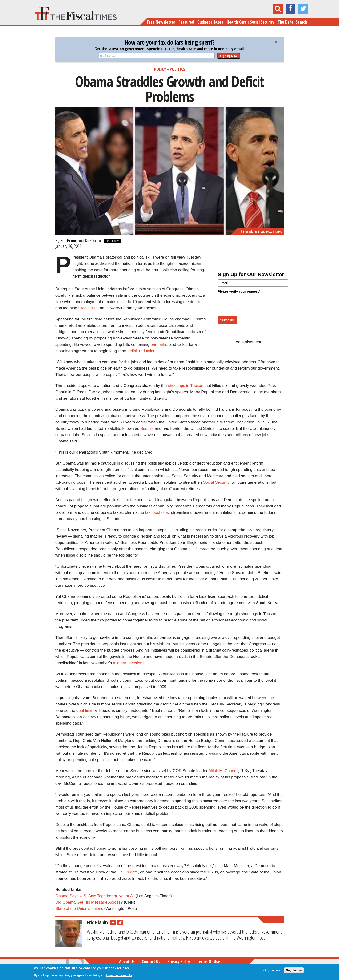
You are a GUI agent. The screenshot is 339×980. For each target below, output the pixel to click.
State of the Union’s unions (79, 909)
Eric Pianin (69, 240)
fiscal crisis (88, 308)
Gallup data (128, 872)
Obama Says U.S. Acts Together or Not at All (95, 896)
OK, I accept (272, 970)
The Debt (286, 22)
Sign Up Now (229, 56)
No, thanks (294, 970)
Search (301, 22)
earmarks (159, 345)
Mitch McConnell (223, 771)
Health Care (237, 22)
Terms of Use (209, 961)
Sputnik (147, 428)
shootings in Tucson (186, 386)
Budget (204, 22)
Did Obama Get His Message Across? (89, 902)
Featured (186, 22)
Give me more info (119, 975)
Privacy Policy (179, 961)
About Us (127, 961)
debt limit (84, 711)
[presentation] (254, 304)
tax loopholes (157, 512)
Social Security (262, 22)
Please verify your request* (239, 291)
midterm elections (129, 663)
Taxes (218, 22)
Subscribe (227, 320)
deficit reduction (141, 351)
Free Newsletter (161, 22)
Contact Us (151, 961)
